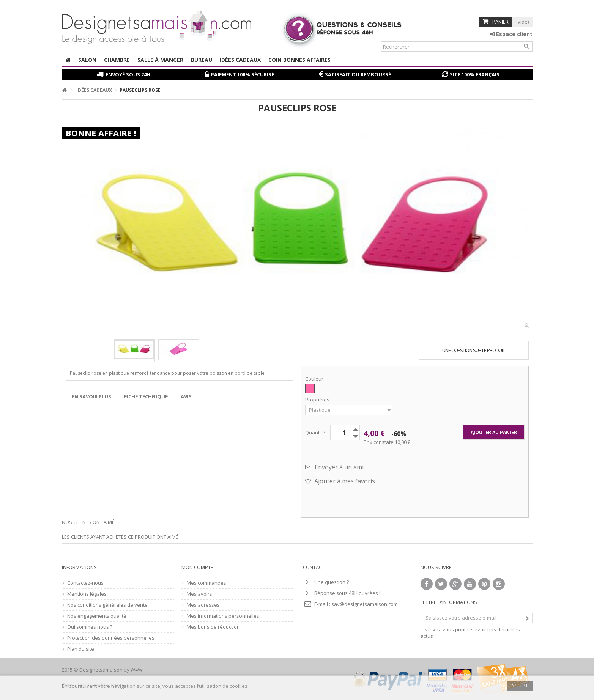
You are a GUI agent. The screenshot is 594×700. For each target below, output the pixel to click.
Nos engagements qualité (97, 616)
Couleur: (315, 379)
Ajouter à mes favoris (344, 481)
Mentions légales (87, 594)
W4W (136, 670)
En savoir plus (91, 396)
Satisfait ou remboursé (358, 74)
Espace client (511, 34)
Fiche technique (146, 396)
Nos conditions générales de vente (107, 605)
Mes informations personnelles (223, 616)
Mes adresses (203, 605)
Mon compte (197, 567)
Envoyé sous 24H (128, 74)
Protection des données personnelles (111, 638)
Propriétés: (318, 400)
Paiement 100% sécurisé (243, 74)
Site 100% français (475, 74)
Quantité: (316, 433)
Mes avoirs (199, 594)
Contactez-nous (85, 583)
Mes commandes (206, 583)
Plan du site (81, 649)
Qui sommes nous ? (90, 627)
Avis (186, 396)
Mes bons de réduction (213, 627)
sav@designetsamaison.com (365, 604)
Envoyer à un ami (339, 467)
